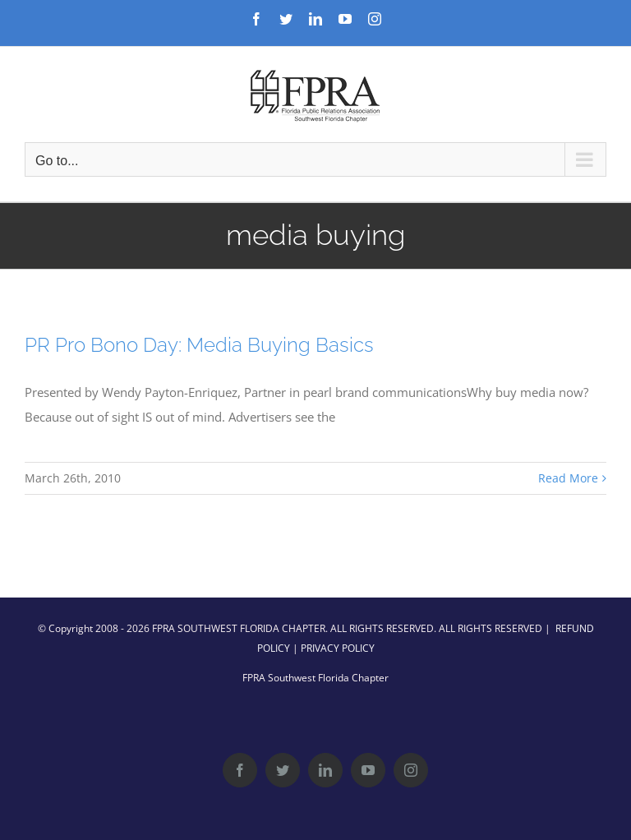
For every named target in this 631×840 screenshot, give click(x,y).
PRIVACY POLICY (338, 648)
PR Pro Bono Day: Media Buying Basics (199, 345)
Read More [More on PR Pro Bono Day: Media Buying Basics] (568, 478)
